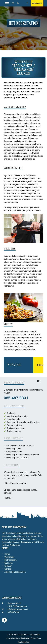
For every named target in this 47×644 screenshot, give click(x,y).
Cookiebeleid (23, 642)
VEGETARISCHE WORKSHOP (20, 446)
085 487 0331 (16, 398)
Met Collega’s (11, 560)
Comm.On (35, 638)
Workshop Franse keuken (18, 458)
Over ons (9, 563)
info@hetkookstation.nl (18, 609)
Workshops (37, 3)
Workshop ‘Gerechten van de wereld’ (23, 455)
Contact (8, 569)
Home (7, 554)
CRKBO (8, 566)
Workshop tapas (14, 449)
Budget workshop (14, 452)
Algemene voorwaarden (15, 572)
